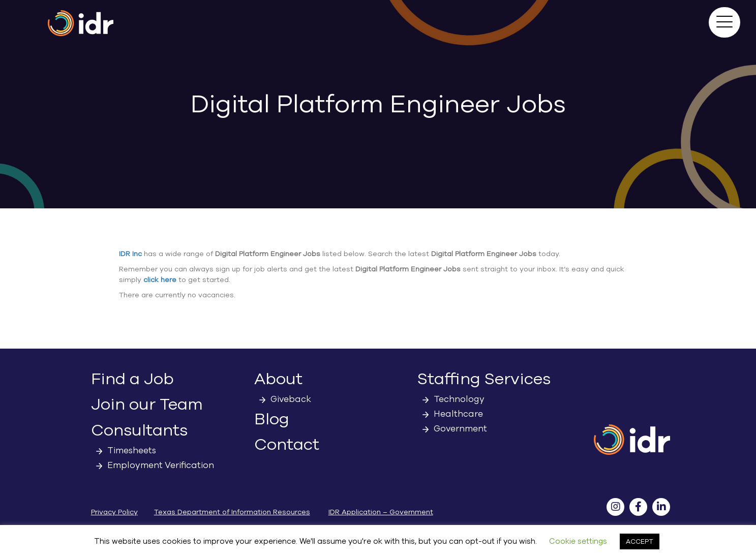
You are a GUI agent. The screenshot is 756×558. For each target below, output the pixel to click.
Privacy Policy (114, 512)
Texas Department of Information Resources (232, 512)
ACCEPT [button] (640, 541)
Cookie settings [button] (578, 541)
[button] (724, 22)
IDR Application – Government (381, 512)
